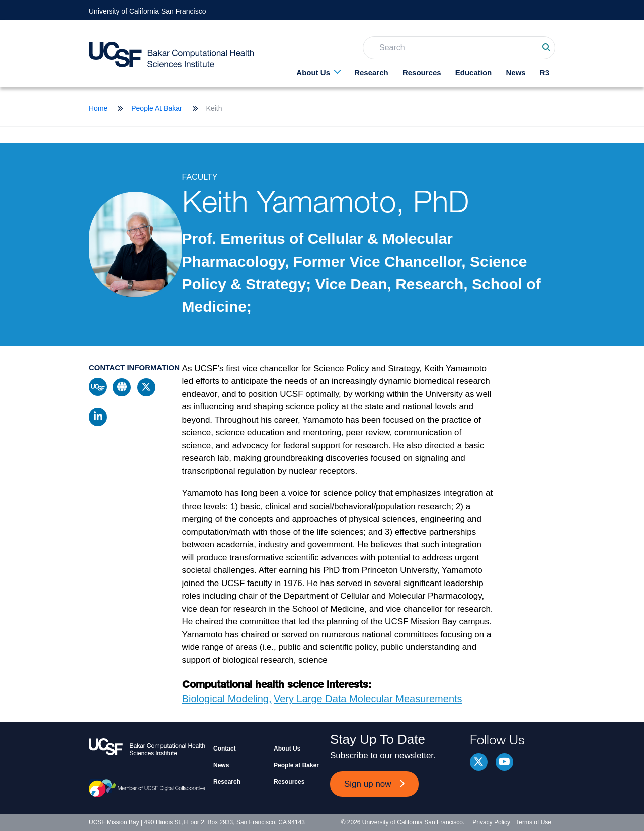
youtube (504, 762)
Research (371, 73)
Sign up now (368, 784)
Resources (422, 73)
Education (474, 73)
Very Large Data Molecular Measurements (368, 699)
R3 (545, 73)
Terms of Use (534, 822)
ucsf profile (98, 387)
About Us (313, 73)
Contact (225, 749)
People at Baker (296, 765)
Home (98, 108)
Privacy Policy (491, 822)
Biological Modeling (225, 699)
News (515, 73)
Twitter (479, 762)
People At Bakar (156, 108)
